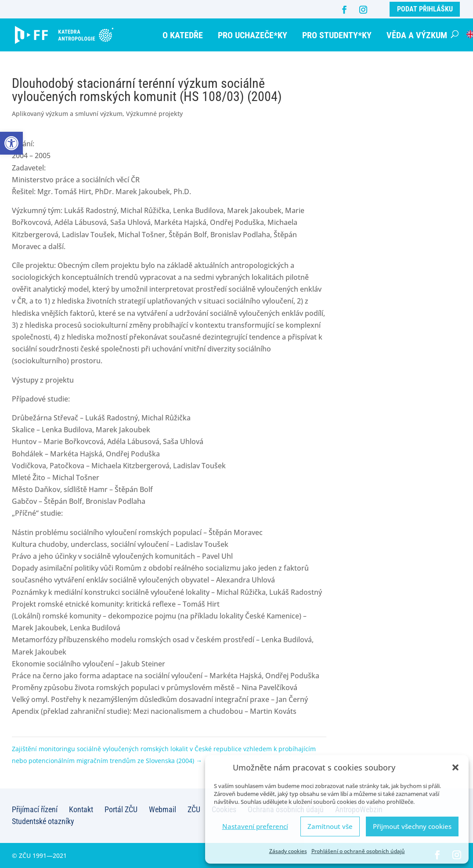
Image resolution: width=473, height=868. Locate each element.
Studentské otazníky (43, 821)
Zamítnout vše (330, 826)
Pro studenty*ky (337, 35)
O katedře (183, 35)
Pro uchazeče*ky (253, 35)
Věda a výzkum (417, 35)
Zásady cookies (288, 851)
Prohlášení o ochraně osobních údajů (358, 851)
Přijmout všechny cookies (412, 826)
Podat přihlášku (425, 9)
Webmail (162, 809)
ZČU (194, 809)
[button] (11, 143)
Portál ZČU (121, 809)
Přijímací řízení (35, 809)
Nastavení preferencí (255, 826)
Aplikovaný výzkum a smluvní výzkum (67, 114)
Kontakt (81, 809)
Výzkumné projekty (154, 114)
